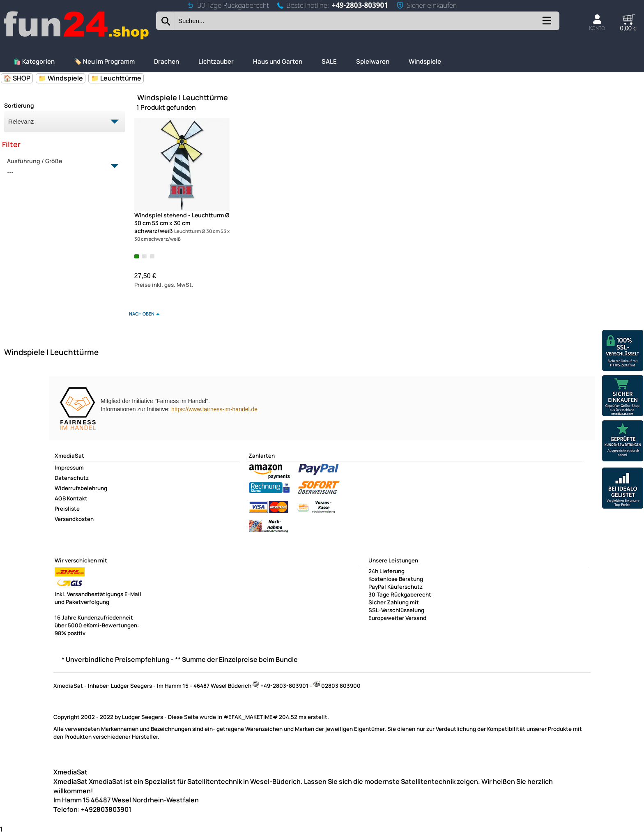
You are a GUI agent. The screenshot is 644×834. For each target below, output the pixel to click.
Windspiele (425, 61)
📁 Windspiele (61, 78)
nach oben (142, 314)
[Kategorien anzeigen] (546, 24)
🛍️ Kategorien (34, 61)
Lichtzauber (216, 61)
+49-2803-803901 (360, 5)
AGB (60, 498)
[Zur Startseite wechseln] (77, 38)
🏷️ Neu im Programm (104, 61)
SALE (329, 61)
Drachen (167, 61)
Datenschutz (72, 478)
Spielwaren (373, 61)
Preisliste (67, 509)
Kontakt (77, 498)
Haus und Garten (278, 61)
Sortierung (19, 105)
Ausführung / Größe (60, 166)
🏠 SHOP (17, 78)
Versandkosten (74, 519)
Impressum (69, 468)
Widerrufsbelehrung (81, 488)
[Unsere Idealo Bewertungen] (623, 489)
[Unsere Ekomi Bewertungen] (623, 442)
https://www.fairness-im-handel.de (214, 409)
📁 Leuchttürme (116, 78)
